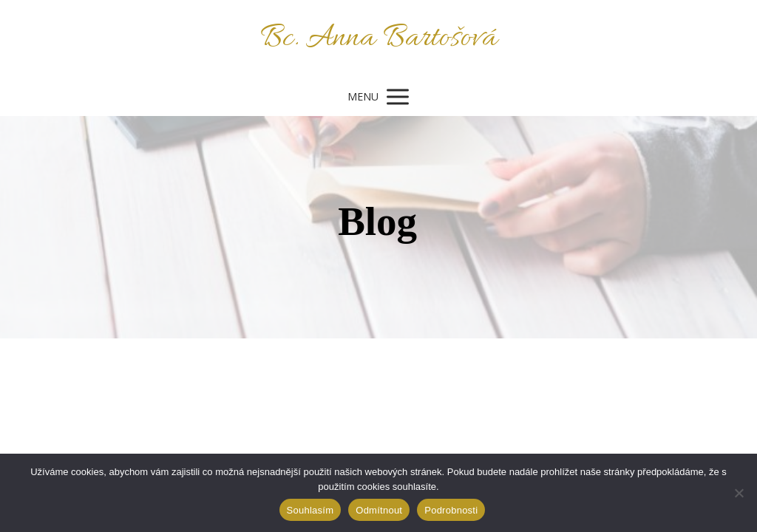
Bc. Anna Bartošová (379, 39)
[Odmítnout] (739, 493)
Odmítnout (379, 510)
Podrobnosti (451, 510)
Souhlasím (310, 510)
